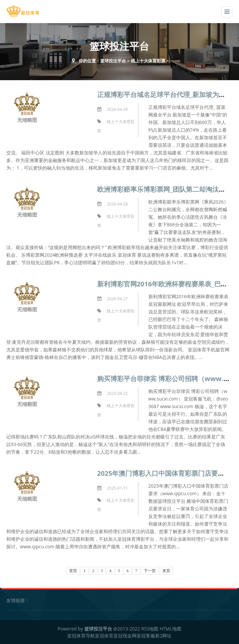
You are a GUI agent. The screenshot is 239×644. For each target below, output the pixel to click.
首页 (73, 571)
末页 (166, 571)
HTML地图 (171, 629)
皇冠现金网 (125, 636)
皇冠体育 (104, 636)
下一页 (150, 571)
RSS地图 (150, 629)
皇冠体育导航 (81, 636)
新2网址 (163, 636)
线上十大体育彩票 (148, 61)
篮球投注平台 (113, 61)
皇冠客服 (146, 636)
